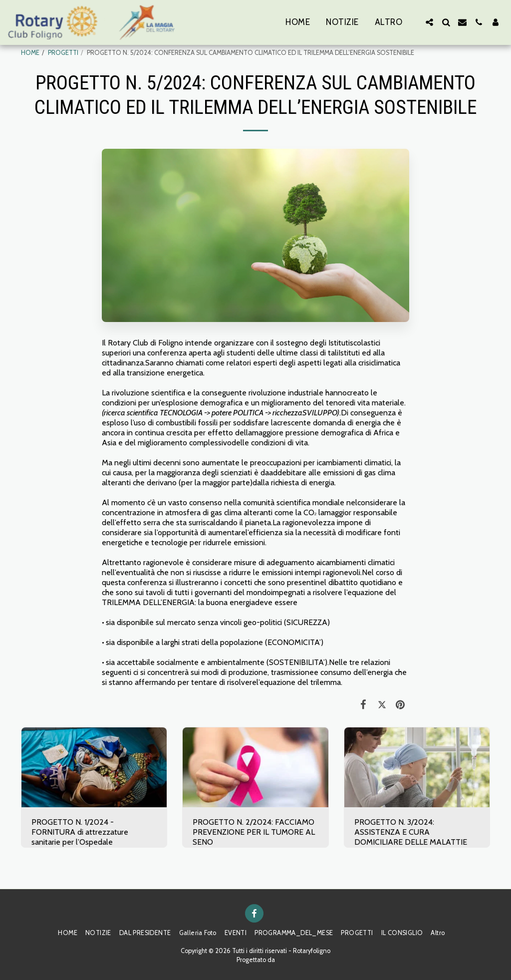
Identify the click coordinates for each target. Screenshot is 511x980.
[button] (429, 22)
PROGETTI (63, 53)
